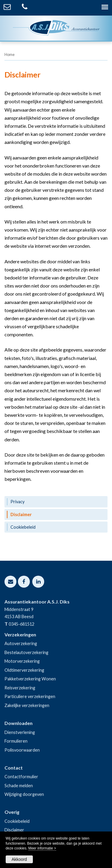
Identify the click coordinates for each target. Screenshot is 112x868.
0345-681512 (22, 624)
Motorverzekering (22, 661)
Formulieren (16, 741)
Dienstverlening (20, 732)
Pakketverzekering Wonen (30, 679)
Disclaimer (14, 830)
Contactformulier (21, 777)
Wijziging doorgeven (24, 794)
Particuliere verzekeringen (30, 696)
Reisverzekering (20, 688)
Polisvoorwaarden (22, 750)
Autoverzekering (21, 643)
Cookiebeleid (17, 821)
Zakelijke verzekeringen (27, 705)
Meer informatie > (42, 848)
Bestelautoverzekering (26, 652)
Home (10, 54)
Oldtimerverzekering (24, 670)
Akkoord (19, 859)
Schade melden (19, 786)
